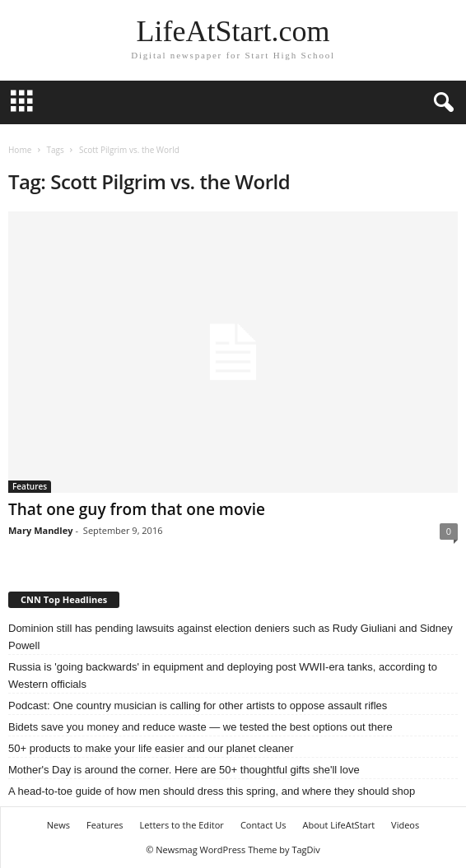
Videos (405, 825)
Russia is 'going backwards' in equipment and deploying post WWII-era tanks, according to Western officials (223, 675)
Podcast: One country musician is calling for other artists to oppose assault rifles (198, 706)
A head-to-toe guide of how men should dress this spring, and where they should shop (212, 791)
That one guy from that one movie (137, 509)
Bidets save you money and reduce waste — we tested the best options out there (200, 727)
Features (30, 486)
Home (20, 150)
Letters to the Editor (182, 825)
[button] (440, 103)
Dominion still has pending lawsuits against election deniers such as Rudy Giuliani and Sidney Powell (231, 637)
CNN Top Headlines (64, 599)
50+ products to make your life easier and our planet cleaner (151, 748)
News (58, 825)
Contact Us (263, 825)
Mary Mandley (40, 530)
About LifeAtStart (339, 825)
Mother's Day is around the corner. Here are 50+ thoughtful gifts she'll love (184, 770)
